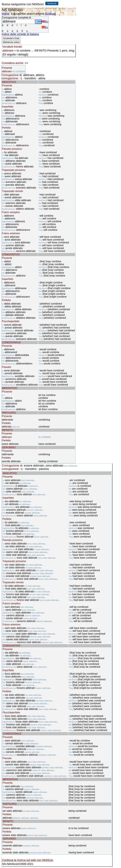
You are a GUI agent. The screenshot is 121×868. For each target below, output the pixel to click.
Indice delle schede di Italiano (20, 34)
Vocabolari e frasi (11, 38)
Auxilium (50, 14)
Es (45, 27)
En (45, 22)
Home (6, 14)
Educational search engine (28, 14)
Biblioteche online (11, 42)
